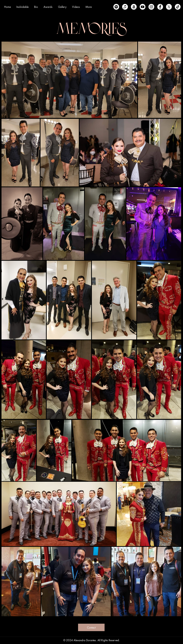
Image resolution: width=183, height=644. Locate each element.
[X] (169, 7)
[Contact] (91, 627)
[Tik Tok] (178, 7)
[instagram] (151, 7)
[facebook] (160, 7)
